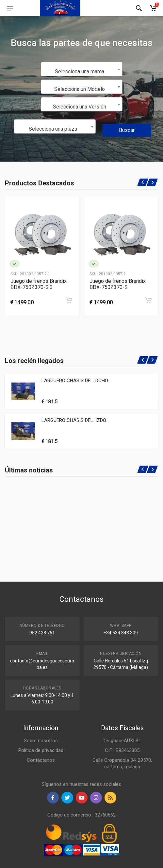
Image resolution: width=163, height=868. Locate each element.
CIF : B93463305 (122, 750)
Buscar (127, 130)
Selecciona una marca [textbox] (80, 72)
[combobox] (82, 69)
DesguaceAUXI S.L (122, 741)
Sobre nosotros (41, 741)
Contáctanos (41, 760)
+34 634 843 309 (121, 633)
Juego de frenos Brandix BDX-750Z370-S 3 (39, 284)
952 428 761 (42, 633)
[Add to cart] (69, 300)
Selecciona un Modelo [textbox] (80, 89)
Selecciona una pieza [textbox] (53, 129)
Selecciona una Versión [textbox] (80, 107)
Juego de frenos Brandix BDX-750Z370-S (118, 284)
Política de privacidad (41, 750)
